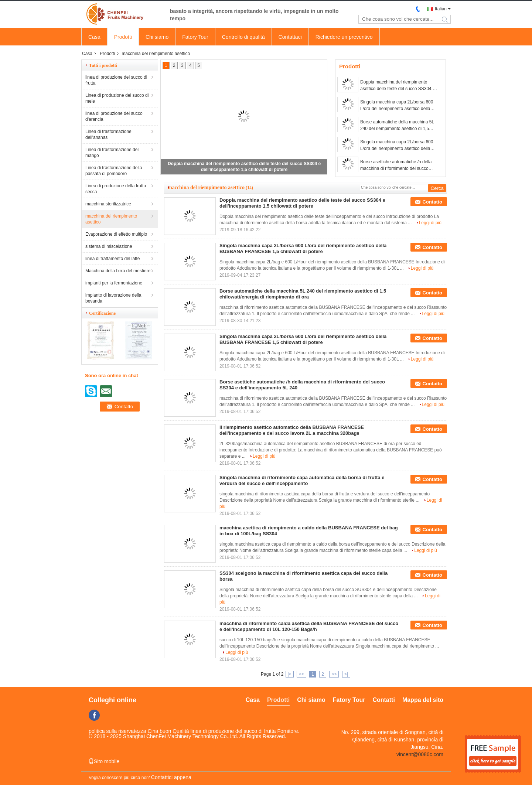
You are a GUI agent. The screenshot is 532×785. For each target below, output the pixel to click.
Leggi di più (430, 223)
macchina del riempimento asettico (111, 219)
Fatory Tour (195, 37)
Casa (94, 37)
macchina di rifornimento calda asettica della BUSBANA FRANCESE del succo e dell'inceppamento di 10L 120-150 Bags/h (309, 626)
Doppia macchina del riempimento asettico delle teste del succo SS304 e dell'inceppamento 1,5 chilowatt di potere (398, 86)
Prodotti (123, 37)
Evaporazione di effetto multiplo (116, 234)
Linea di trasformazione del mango (112, 153)
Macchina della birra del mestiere (118, 271)
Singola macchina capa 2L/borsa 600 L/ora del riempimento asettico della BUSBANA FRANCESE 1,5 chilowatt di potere (399, 106)
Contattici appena (171, 777)
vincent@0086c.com (420, 754)
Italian (441, 9)
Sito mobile (104, 761)
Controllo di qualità (243, 37)
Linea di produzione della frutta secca (116, 189)
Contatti (383, 700)
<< (301, 674)
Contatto (432, 202)
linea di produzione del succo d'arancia (114, 116)
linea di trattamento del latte (112, 259)
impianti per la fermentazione (114, 283)
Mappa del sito (423, 700)
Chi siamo (157, 37)
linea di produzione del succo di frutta (116, 80)
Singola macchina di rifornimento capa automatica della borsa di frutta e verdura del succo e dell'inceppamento (302, 480)
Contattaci (290, 37)
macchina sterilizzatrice (108, 204)
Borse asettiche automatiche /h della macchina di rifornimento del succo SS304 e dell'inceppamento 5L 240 (396, 165)
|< (290, 674)
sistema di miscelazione (109, 246)
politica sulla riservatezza (117, 731)
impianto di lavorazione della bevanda (113, 298)
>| (346, 674)
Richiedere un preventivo (344, 37)
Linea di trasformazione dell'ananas (108, 134)
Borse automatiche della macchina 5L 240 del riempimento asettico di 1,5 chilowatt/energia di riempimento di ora (398, 126)
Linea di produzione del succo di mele (117, 98)
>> (334, 674)
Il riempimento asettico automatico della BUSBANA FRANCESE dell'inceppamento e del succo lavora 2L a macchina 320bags (292, 430)
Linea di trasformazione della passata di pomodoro (114, 171)
